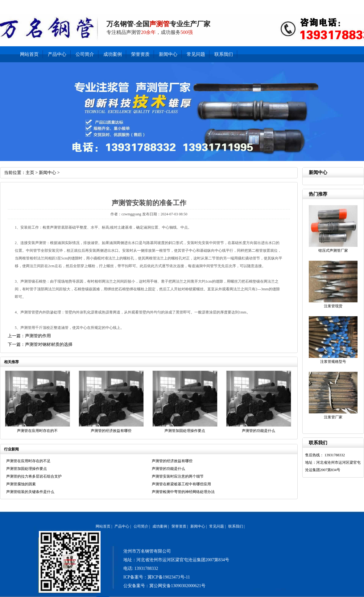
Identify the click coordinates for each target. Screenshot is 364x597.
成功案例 (113, 54)
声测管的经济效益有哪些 (111, 431)
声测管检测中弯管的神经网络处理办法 (183, 492)
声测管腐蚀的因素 (21, 484)
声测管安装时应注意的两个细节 (178, 476)
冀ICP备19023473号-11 (169, 577)
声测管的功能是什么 (259, 431)
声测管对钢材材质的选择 (49, 344)
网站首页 (29, 54)
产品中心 (323, 5)
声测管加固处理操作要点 (185, 431)
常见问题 (196, 54)
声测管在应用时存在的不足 (28, 461)
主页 (30, 173)
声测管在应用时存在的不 (37, 431)
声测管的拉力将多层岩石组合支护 (34, 476)
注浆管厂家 (333, 417)
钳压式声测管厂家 (333, 251)
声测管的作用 (38, 336)
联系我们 (289, 5)
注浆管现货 (333, 306)
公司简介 (341, 5)
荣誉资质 (140, 54)
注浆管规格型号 (333, 362)
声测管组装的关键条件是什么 (30, 492)
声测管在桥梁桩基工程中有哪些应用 (181, 484)
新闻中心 (306, 5)
